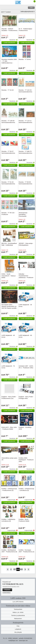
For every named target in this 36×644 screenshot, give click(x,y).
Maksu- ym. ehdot (18, 612)
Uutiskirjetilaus (7, 593)
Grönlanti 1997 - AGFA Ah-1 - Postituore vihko (26, 367)
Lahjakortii (18, 629)
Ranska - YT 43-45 (8, 90)
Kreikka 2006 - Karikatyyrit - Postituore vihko (26, 460)
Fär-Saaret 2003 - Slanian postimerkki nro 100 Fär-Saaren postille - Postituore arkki (9, 307)
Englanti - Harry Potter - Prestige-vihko (26, 397)
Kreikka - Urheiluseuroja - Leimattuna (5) (26, 489)
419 (21, 569)
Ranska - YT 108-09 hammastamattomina (8, 122)
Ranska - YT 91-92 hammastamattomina (8, 183)
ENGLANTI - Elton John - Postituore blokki (9, 428)
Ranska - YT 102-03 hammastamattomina (25, 91)
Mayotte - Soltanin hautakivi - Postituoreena (9, 30)
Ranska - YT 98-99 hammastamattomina (25, 183)
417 (15, 569)
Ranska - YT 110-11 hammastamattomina (25, 122)
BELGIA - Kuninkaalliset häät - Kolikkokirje (9, 244)
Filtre (31, 8)
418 (18, 569)
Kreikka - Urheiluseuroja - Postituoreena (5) (9, 489)
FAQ (18, 626)
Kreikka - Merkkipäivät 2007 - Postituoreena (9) (9, 551)
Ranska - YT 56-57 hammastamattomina (8, 152)
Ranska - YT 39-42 (25, 59)
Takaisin (11, 569)
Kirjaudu (7, 590)
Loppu (28, 569)
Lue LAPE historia (18, 602)
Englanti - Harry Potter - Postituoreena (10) (9, 397)
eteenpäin (25, 569)
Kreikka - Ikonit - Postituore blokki (24, 520)
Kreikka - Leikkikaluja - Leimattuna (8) (9, 520)
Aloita (8, 569)
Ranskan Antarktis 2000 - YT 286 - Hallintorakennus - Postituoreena (9, 62)
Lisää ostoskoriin (9, 43)
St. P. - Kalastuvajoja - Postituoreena (26, 30)
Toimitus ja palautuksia (18, 615)
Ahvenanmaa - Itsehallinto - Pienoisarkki (23, 214)
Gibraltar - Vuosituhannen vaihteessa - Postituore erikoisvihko (26, 277)
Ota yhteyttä (18, 632)
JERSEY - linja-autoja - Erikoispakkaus (26, 244)
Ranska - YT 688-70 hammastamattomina (25, 152)
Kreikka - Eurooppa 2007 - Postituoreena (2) (26, 551)
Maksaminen (18, 619)
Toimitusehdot (18, 609)
